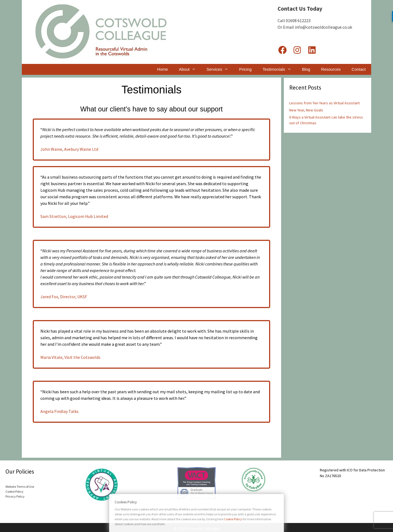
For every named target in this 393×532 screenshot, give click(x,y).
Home (162, 69)
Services (220, 69)
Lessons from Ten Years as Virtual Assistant (324, 103)
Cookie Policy (14, 491)
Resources (331, 69)
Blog (306, 69)
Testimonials (280, 69)
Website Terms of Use (20, 487)
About (190, 69)
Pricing (245, 69)
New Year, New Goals (306, 110)
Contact (359, 69)
